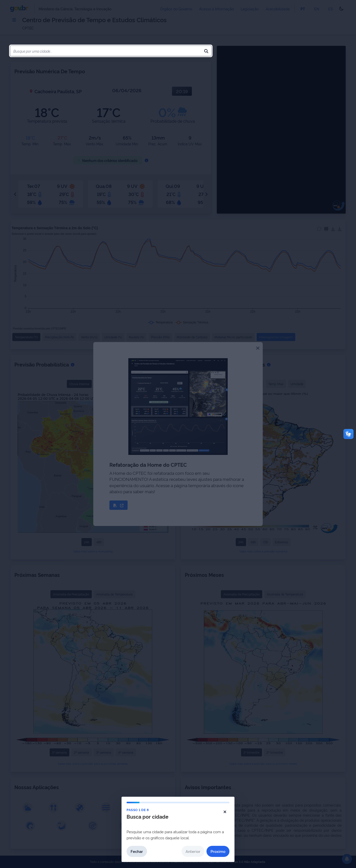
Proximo (218, 851)
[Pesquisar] (206, 51)
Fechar (137, 851)
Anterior (193, 851)
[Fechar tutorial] (225, 812)
